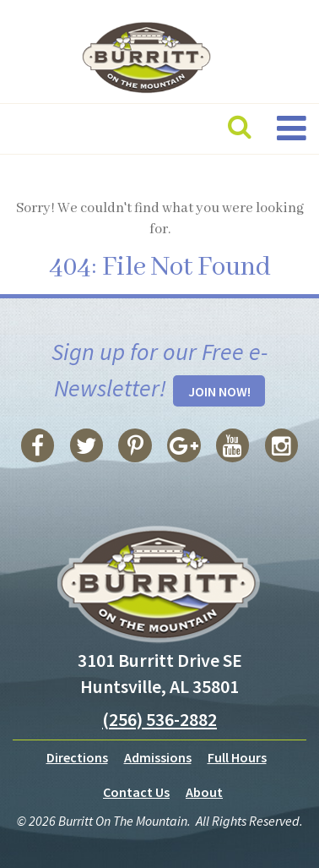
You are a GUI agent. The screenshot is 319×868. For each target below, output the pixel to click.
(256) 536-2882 (159, 719)
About (204, 792)
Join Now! (219, 391)
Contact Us (136, 792)
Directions (77, 757)
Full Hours (237, 757)
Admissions (158, 757)
